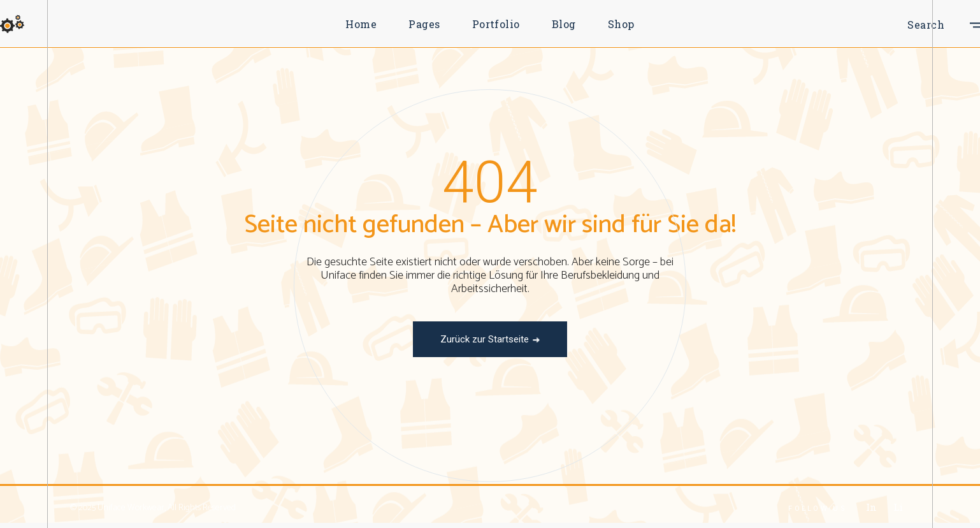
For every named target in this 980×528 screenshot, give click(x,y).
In (871, 507)
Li (898, 507)
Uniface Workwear (131, 508)
